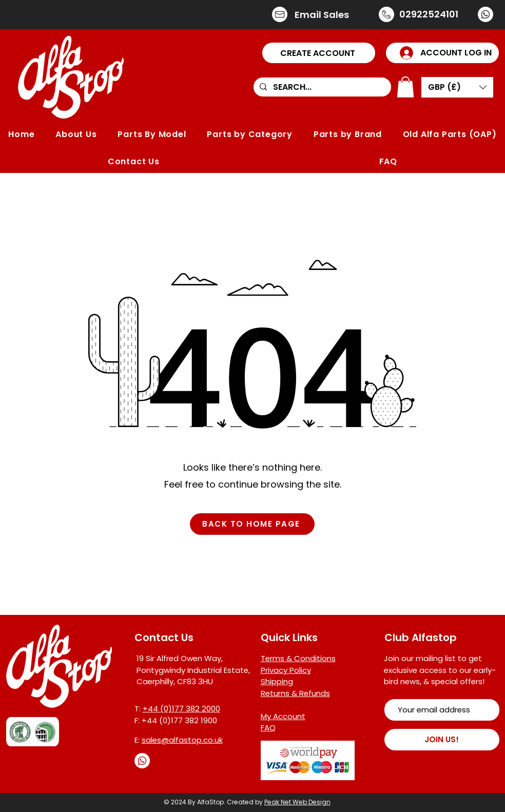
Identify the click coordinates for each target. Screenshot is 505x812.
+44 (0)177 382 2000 (181, 709)
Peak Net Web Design (297, 802)
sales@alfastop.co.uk (182, 740)
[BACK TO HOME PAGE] (252, 524)
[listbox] (457, 87)
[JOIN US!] (442, 740)
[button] (319, 53)
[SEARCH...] (321, 87)
